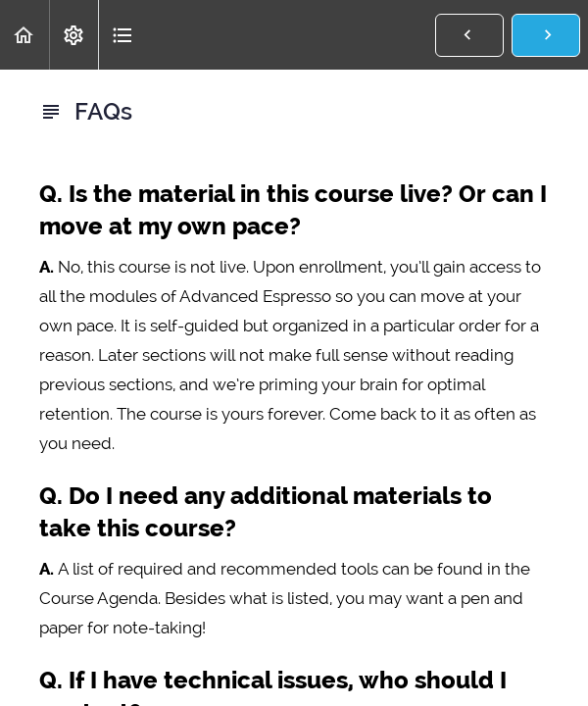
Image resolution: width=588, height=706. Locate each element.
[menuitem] (73, 35)
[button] (24, 35)
